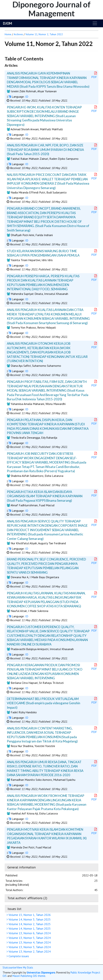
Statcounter (10, 967)
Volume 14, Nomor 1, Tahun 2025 (29, 928)
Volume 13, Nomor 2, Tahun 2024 (29, 951)
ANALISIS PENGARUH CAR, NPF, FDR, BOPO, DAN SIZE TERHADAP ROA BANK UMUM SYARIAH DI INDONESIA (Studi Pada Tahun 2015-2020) (45, 150)
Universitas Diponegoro (41, 972)
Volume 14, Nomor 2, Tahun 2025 (29, 924)
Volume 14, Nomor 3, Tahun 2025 (29, 919)
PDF (94, 75)
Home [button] (8, 34)
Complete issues (18, 956)
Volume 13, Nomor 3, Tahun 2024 (29, 947)
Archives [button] (18, 34)
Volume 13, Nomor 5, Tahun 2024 (29, 938)
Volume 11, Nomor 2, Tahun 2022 (44, 34)
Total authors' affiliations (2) (27, 898)
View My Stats (25, 967)
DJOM (8, 23)
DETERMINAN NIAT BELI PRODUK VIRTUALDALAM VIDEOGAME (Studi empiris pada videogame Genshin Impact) (44, 703)
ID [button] (27, 97)
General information (22, 867)
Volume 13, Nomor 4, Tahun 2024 (29, 942)
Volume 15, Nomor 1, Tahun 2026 (29, 915)
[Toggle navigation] (95, 23)
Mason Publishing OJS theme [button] (29, 976)
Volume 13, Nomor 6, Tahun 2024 (29, 933)
